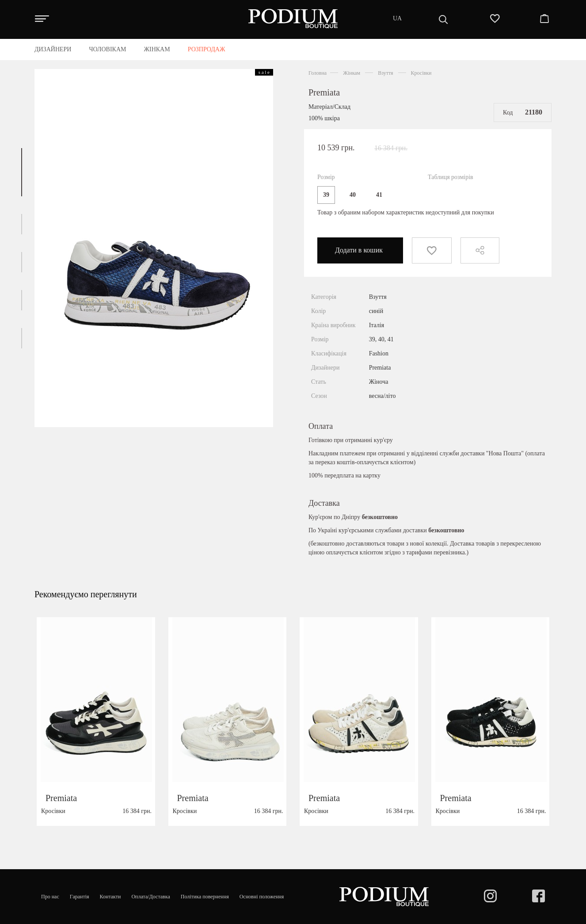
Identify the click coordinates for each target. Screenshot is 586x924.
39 (326, 195)
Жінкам (352, 73)
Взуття (385, 73)
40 (353, 195)
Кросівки (421, 73)
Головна (318, 73)
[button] (22, 172)
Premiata (324, 92)
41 (379, 195)
